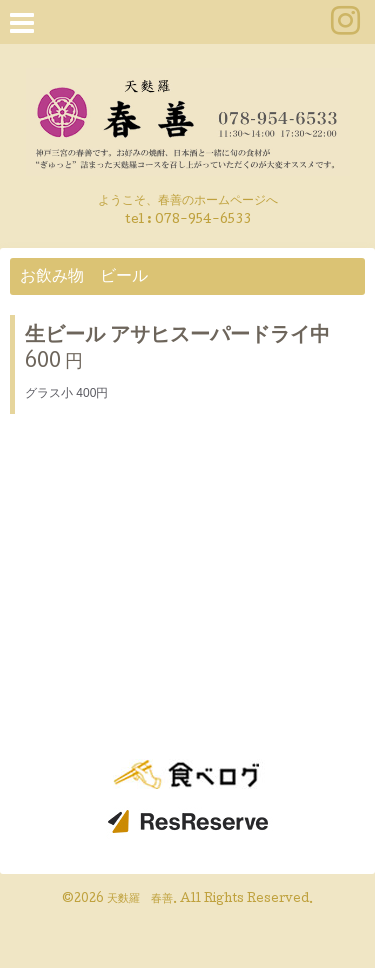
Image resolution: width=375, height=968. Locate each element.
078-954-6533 (203, 220)
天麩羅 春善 (140, 900)
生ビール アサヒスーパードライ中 (177, 337)
